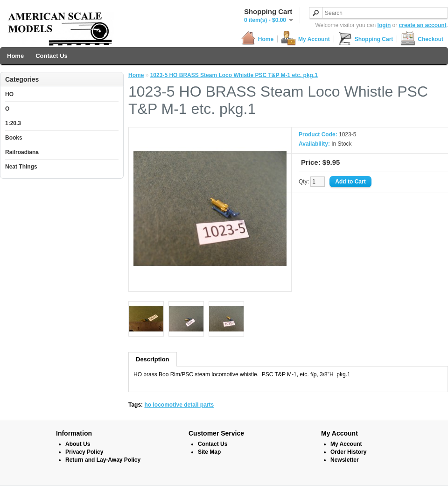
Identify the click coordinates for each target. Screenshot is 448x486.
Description (153, 359)
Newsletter (345, 460)
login (384, 25)
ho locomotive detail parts (179, 405)
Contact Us (52, 56)
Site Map (209, 452)
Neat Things (21, 167)
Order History (348, 452)
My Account (305, 39)
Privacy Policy (84, 452)
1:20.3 (13, 123)
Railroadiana (22, 152)
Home (257, 39)
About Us (78, 444)
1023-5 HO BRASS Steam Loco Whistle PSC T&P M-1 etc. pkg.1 (234, 75)
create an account (423, 25)
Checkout (422, 39)
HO (9, 94)
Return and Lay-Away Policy (103, 460)
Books (14, 138)
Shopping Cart (365, 39)
